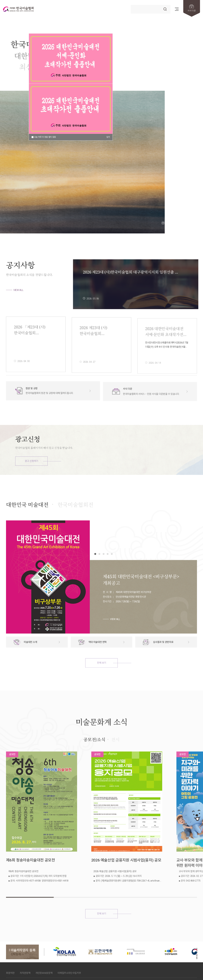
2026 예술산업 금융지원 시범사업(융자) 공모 (101, 854)
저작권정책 (25, 949)
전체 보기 (101, 678)
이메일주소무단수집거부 (69, 949)
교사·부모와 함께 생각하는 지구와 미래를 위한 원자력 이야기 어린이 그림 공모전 (169, 854)
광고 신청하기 (32, 461)
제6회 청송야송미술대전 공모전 (30, 851)
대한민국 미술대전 (27, 519)
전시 (115, 754)
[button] (163, 223)
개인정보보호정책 (44, 949)
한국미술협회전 (75, 519)
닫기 (108, 137)
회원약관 (10, 949)
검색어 (131, 5)
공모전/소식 (94, 754)
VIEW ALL (18, 290)
